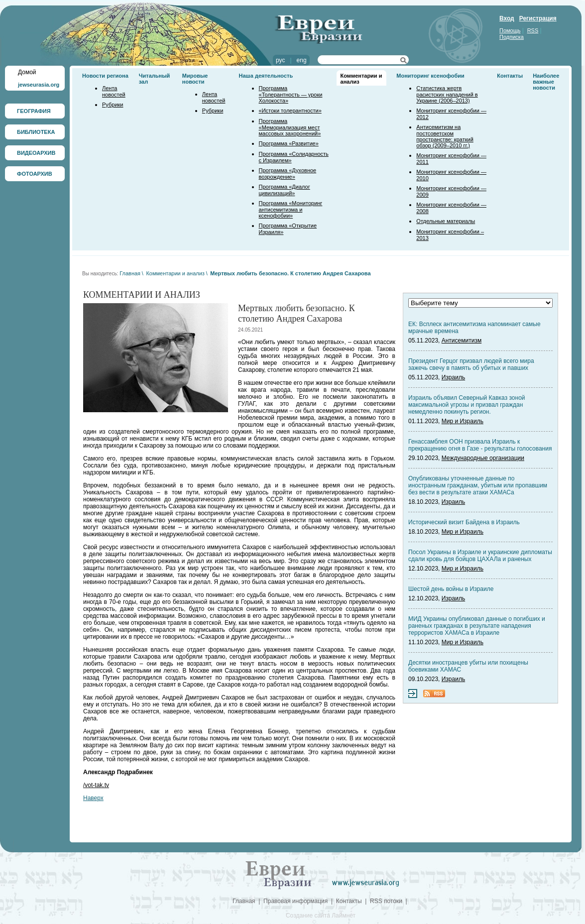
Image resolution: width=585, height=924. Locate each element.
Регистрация (538, 18)
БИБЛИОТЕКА (36, 132)
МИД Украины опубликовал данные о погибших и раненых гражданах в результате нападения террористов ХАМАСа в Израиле (477, 626)
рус (280, 60)
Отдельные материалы (446, 221)
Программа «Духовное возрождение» (288, 173)
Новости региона (105, 76)
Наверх (93, 798)
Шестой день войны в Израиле (451, 589)
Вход (507, 18)
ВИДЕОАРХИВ (36, 153)
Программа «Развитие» (289, 143)
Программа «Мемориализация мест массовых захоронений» (290, 127)
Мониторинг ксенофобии (430, 76)
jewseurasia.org (39, 85)
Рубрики (113, 105)
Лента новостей (114, 91)
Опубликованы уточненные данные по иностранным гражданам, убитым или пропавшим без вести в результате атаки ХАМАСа (478, 485)
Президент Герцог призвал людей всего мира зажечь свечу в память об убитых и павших (471, 364)
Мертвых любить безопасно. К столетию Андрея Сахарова (290, 273)
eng (302, 60)
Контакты (510, 76)
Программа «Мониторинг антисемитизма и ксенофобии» (291, 209)
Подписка (512, 37)
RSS (533, 30)
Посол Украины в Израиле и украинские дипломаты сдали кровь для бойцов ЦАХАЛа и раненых (480, 556)
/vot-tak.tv (96, 785)
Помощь (510, 30)
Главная (130, 273)
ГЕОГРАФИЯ (34, 111)
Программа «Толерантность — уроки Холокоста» (291, 94)
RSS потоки (386, 901)
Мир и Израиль (463, 421)
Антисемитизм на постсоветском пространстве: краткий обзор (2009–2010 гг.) (445, 136)
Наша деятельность (266, 76)
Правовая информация (295, 901)
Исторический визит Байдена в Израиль (464, 522)
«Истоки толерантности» (290, 111)
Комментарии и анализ (175, 273)
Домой (27, 72)
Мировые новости (195, 79)
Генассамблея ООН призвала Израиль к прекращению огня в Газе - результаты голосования (480, 445)
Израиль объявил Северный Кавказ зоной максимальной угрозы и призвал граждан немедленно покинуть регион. (467, 405)
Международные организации (483, 458)
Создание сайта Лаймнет (321, 916)
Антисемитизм (462, 341)
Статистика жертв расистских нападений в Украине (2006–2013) (447, 94)
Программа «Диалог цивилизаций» (285, 190)
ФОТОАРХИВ (35, 174)
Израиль (453, 377)
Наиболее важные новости (546, 82)
